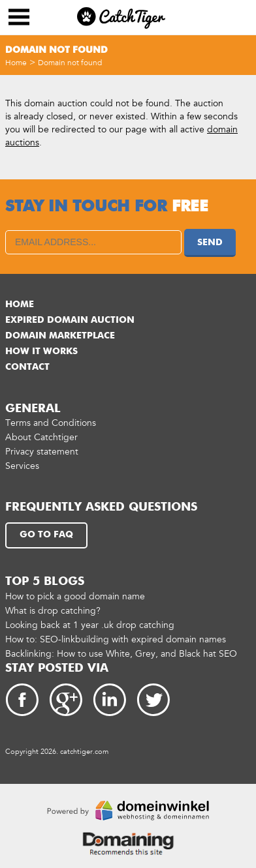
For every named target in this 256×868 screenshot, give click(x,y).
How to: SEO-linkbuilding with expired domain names (116, 639)
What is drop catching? (53, 611)
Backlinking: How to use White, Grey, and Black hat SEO (121, 654)
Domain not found (70, 63)
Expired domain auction (70, 320)
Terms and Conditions (51, 423)
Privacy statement (42, 452)
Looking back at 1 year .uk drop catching (90, 625)
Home (16, 63)
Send (210, 243)
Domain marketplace (60, 336)
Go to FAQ (46, 535)
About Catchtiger (41, 437)
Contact (27, 367)
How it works (41, 352)
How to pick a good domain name (75, 596)
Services (22, 466)
